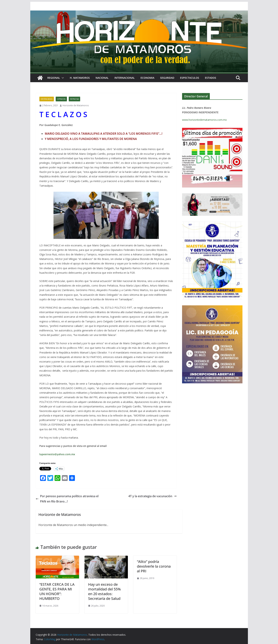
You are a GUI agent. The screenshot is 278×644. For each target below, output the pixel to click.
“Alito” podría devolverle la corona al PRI (154, 566)
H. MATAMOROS (80, 78)
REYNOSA (74, 99)
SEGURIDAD (167, 78)
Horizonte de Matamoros (76, 105)
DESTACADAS (47, 99)
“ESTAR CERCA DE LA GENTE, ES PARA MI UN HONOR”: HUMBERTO (57, 591)
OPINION (61, 99)
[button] (62, 78)
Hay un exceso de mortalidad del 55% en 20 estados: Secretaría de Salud (104, 591)
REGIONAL (54, 78)
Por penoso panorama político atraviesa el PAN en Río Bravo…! (67, 499)
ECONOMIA (147, 78)
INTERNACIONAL (125, 78)
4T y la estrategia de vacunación (153, 496)
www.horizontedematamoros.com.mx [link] (204, 120)
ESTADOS (211, 78)
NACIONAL (102, 78)
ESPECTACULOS (190, 78)
